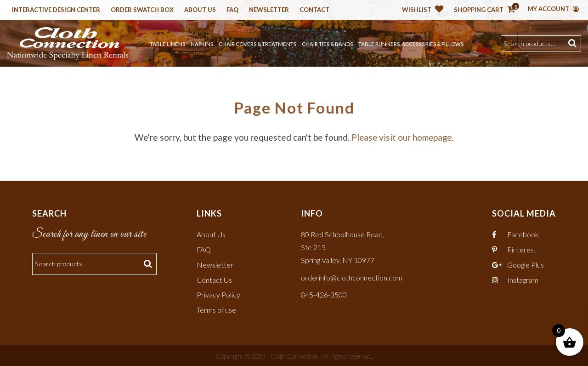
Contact (314, 10)
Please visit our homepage (402, 137)
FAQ (204, 249)
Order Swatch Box (142, 10)
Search (574, 43)
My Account (553, 9)
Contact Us (214, 278)
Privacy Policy (218, 294)
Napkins (202, 44)
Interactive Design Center (56, 10)
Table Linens (167, 44)
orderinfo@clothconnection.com (352, 276)
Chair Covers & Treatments (257, 44)
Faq (232, 10)
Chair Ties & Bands (327, 44)
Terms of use (216, 308)
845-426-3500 (324, 294)
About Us (200, 10)
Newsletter (269, 10)
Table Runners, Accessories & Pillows (411, 44)
